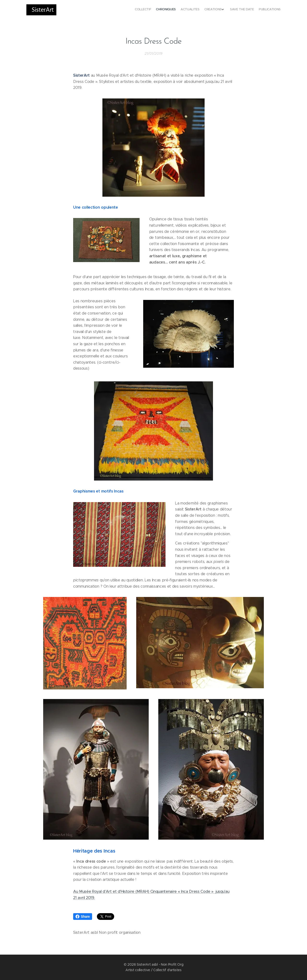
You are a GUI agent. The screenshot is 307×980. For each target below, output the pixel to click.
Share (83, 917)
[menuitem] (254, 10)
